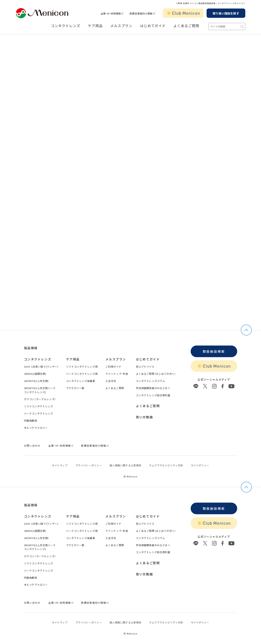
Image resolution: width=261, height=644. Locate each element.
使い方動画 (144, 417)
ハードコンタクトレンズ (39, 413)
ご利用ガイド (113, 367)
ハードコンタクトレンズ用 (82, 374)
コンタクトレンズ (66, 26)
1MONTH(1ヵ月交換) (36, 381)
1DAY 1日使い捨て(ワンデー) (41, 367)
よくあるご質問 (186, 26)
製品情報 (31, 348)
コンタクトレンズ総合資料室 (153, 395)
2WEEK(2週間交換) (35, 374)
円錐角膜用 (31, 421)
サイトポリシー (200, 465)
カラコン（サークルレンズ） (40, 399)
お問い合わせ (32, 446)
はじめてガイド (153, 26)
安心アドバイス (145, 367)
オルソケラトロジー (36, 428)
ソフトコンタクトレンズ (39, 406)
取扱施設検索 (214, 351)
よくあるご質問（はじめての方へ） (156, 374)
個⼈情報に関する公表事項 (125, 465)
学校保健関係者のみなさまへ (153, 388)
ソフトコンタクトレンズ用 (82, 367)
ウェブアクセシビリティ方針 (166, 465)
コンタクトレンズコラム (150, 381)
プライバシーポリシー (89, 465)
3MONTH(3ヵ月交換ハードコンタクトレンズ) (40, 390)
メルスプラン (121, 26)
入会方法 (111, 381)
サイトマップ (60, 465)
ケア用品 (95, 26)
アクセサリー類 (75, 388)
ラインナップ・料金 (117, 374)
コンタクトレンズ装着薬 (81, 381)
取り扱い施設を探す (226, 13)
